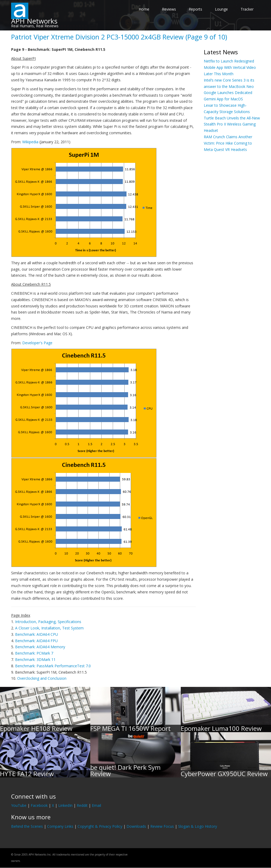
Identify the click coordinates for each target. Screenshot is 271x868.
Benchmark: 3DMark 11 (35, 659)
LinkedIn (65, 805)
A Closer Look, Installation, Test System (49, 628)
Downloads (136, 826)
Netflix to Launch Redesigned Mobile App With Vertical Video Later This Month (230, 67)
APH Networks (34, 21)
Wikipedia (30, 142)
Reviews (169, 9)
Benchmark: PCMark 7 (34, 653)
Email (96, 805)
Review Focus (162, 826)
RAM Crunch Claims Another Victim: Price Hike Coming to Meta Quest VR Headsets (228, 143)
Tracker (247, 9)
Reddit (82, 805)
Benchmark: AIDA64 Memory (40, 647)
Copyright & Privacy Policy (100, 826)
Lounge (221, 9)
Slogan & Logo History (198, 826)
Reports (195, 9)
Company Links (60, 826)
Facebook (39, 805)
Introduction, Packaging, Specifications (48, 622)
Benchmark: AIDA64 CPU (37, 634)
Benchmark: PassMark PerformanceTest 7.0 (53, 666)
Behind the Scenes (27, 826)
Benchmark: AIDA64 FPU (36, 641)
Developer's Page (37, 343)
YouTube (19, 805)
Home (144, 9)
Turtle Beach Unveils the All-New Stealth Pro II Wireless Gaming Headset (232, 124)
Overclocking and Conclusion (42, 678)
